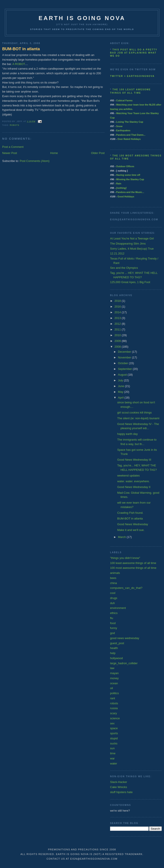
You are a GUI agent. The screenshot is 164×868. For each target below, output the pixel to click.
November (125, 357)
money (114, 678)
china (113, 583)
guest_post (117, 643)
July (121, 380)
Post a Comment (13, 147)
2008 (118, 347)
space (114, 728)
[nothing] (121, 188)
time (113, 753)
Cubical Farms (124, 100)
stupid (114, 738)
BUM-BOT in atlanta (21, 49)
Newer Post (10, 153)
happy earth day (127, 434)
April (121, 398)
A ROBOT (18, 64)
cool (113, 593)
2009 (118, 341)
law (112, 668)
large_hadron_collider (124, 663)
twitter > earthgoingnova (132, 76)
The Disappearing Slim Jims (128, 244)
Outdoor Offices (125, 166)
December (125, 352)
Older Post (98, 153)
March (122, 537)
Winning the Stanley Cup (130, 179)
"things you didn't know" (125, 558)
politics (114, 693)
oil (111, 688)
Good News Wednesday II (134, 487)
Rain (119, 184)
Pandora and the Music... (130, 192)
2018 (118, 301)
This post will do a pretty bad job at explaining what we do (134, 53)
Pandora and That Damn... (131, 135)
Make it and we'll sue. (131, 530)
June (122, 386)
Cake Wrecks (119, 787)
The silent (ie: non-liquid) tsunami (138, 418)
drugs (114, 598)
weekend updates (128, 476)
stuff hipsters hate (121, 792)
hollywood (116, 658)
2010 (118, 335)
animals (115, 573)
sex (112, 723)
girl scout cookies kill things (134, 413)
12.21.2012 (117, 253)
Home (54, 153)
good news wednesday (125, 638)
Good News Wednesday (133, 524)
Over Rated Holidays (129, 139)
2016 (118, 307)
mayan (114, 673)
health (114, 648)
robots (14, 125)
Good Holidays (126, 197)
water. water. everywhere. (133, 481)
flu (112, 618)
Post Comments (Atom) (35, 161)
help (113, 653)
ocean (114, 683)
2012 (118, 324)
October (123, 363)
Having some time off (128, 175)
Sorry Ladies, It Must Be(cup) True (132, 249)
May (121, 392)
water (114, 763)
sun (112, 748)
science (115, 718)
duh (112, 603)
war (112, 758)
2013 (118, 318)
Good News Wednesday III (134, 460)
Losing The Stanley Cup (130, 122)
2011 (118, 329)
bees (113, 578)
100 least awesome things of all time (133, 563)
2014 (118, 312)
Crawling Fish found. (130, 513)
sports (114, 733)
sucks (114, 743)
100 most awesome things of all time (133, 568)
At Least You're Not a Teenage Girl (132, 238)
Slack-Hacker (119, 782)
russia (114, 708)
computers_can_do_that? (126, 588)
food (113, 623)
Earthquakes (123, 130)
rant (112, 698)
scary (113, 713)
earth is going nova (82, 18)
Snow (119, 126)
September (125, 369)
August (123, 375)
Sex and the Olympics (124, 268)
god (112, 633)
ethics (114, 613)
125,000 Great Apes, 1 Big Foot (130, 282)
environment (118, 608)
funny (114, 628)
